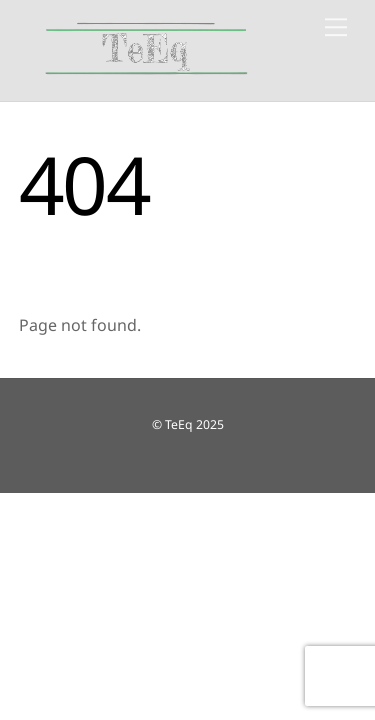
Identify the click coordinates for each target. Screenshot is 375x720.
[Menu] (336, 27)
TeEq (179, 424)
